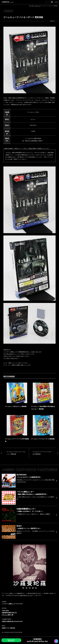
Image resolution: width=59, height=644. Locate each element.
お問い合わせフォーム (26, 595)
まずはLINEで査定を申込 (11, 640)
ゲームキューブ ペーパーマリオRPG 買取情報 (42, 453)
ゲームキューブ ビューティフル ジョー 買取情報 (16, 453)
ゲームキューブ (8, 11)
